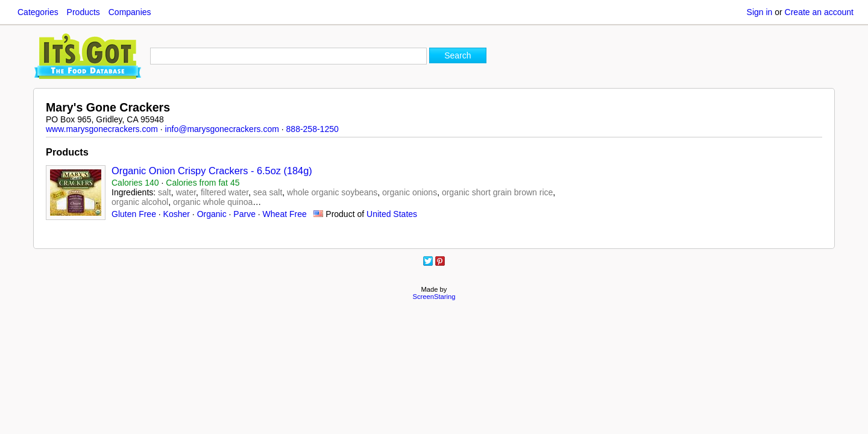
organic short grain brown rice (497, 192)
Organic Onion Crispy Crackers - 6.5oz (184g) (212, 171)
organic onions (410, 192)
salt (165, 192)
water (186, 192)
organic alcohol (140, 202)
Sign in (760, 12)
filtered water (225, 192)
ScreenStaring (434, 297)
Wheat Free (285, 214)
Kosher (177, 214)
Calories (135, 183)
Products (83, 12)
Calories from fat (203, 183)
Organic (212, 214)
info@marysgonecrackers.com (222, 129)
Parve (244, 214)
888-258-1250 (313, 129)
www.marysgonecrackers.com (102, 129)
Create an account (819, 12)
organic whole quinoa (213, 202)
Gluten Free (134, 214)
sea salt (268, 192)
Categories (38, 12)
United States (392, 214)
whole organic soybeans (332, 192)
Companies (130, 12)
